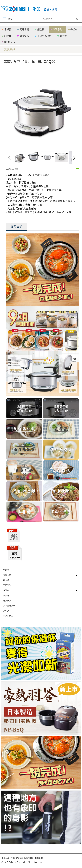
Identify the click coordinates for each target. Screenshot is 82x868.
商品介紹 (17, 227)
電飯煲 (8, 29)
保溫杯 (74, 29)
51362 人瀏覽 (12, 169)
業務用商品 (10, 42)
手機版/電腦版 (17, 858)
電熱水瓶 (24, 29)
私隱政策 (39, 858)
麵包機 (41, 29)
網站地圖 (29, 858)
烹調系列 (57, 29)
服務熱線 (5, 858)
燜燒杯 (8, 36)
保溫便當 (24, 36)
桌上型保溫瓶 (44, 36)
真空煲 (63, 36)
